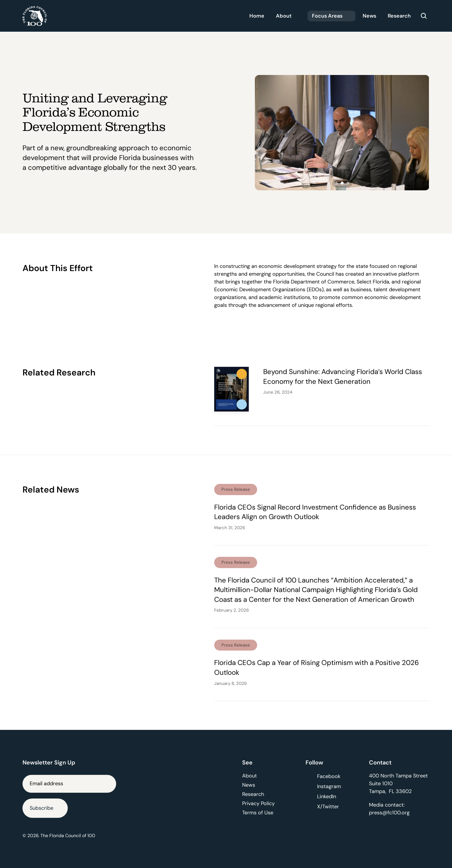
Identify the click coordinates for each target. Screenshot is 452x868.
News (249, 785)
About (249, 776)
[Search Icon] (424, 16)
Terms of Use (258, 813)
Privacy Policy (258, 803)
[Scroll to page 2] (342, 183)
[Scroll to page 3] (349, 183)
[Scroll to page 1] (336, 183)
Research (253, 794)
